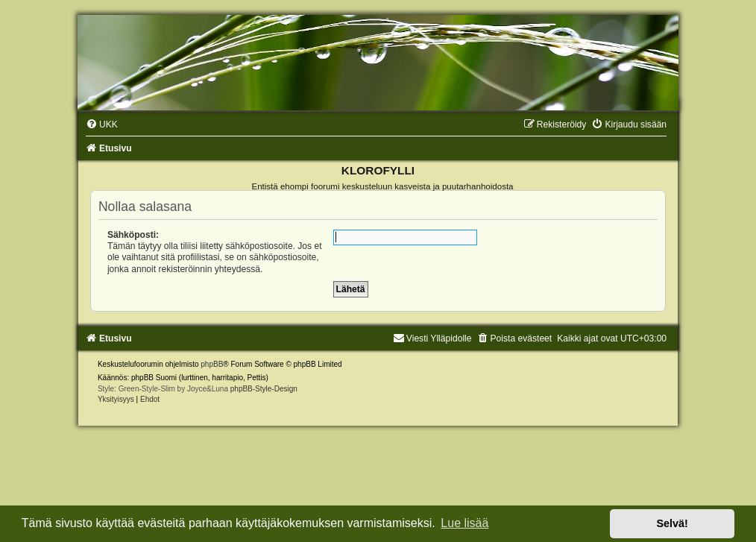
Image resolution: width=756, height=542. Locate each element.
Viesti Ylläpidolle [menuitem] (432, 338)
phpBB (212, 364)
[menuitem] (102, 125)
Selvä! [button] (672, 523)
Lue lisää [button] (464, 523)
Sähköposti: (133, 235)
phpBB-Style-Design (264, 389)
